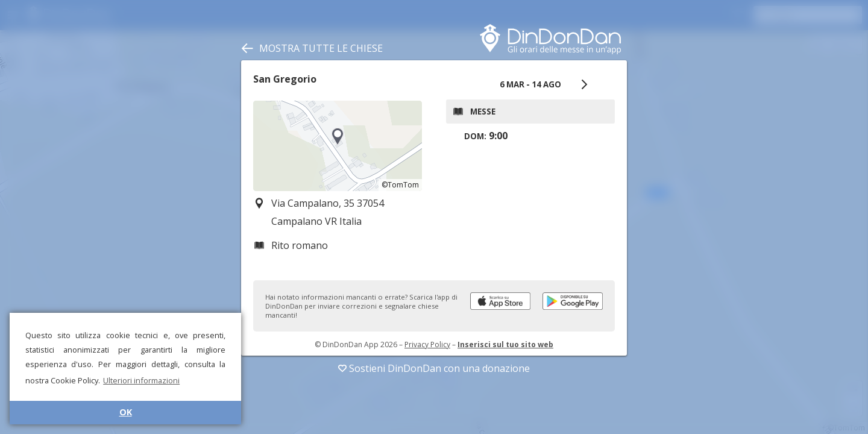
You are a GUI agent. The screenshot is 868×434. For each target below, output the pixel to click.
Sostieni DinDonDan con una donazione (434, 368)
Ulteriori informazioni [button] (141, 380)
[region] (338, 146)
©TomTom (400, 185)
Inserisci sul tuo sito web (505, 344)
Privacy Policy (427, 344)
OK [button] (126, 412)
